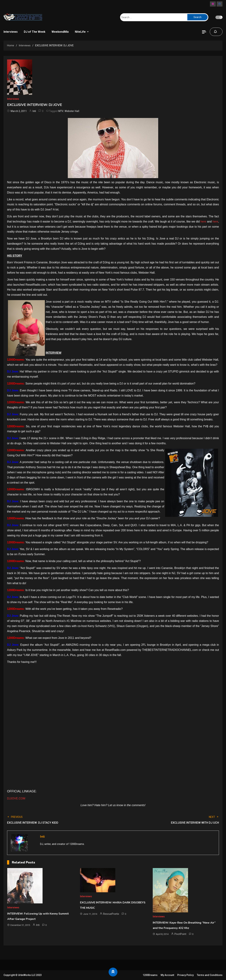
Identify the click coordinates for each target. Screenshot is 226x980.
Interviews (11, 32)
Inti (34, 111)
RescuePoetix (111, 914)
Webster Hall (72, 111)
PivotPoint (180, 934)
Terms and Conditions (210, 975)
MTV (61, 111)
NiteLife (80, 32)
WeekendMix (60, 32)
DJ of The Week (35, 32)
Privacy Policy (185, 975)
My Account (167, 975)
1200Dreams (150, 975)
